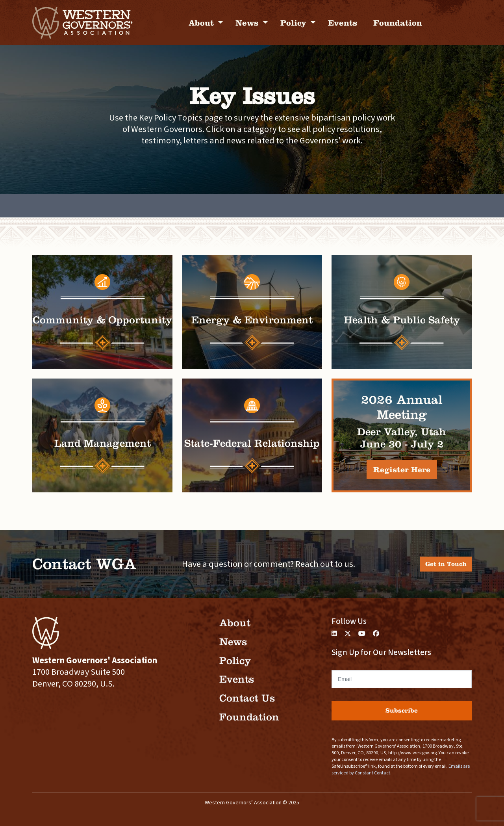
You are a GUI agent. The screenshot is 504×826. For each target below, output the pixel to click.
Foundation (398, 23)
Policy (295, 23)
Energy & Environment (252, 320)
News (248, 23)
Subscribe (402, 710)
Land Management (103, 443)
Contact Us (247, 698)
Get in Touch (446, 564)
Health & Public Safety (402, 320)
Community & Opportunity (102, 320)
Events (343, 23)
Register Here (402, 470)
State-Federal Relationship (252, 443)
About (202, 23)
